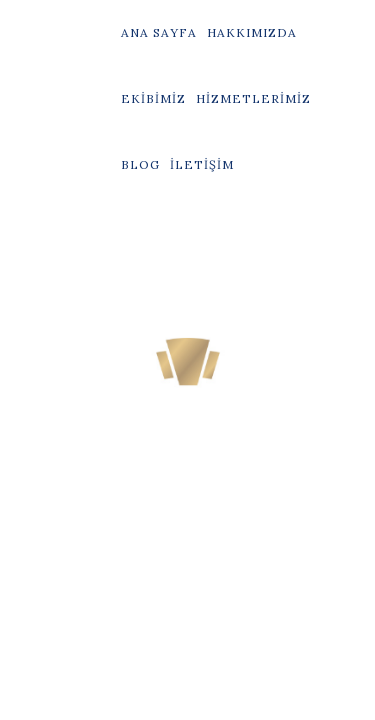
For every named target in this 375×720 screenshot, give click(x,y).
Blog (140, 164)
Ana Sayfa (159, 32)
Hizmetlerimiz (253, 98)
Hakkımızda (252, 32)
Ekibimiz (153, 98)
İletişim (202, 164)
